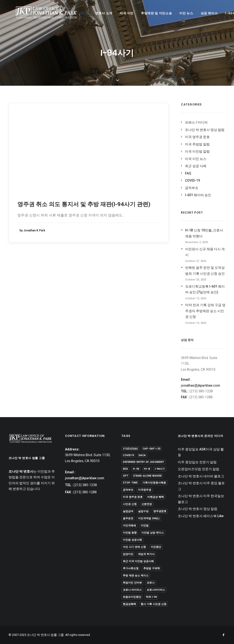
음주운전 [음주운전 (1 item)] (128, 518)
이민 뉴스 (180, 13)
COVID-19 (192, 180)
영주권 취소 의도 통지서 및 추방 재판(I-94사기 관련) (84, 204)
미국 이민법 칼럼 (197, 151)
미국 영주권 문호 (197, 137)
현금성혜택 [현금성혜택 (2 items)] (129, 604)
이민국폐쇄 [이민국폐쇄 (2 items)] (129, 526)
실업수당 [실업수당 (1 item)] (143, 511)
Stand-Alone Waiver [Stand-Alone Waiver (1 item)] (147, 476)
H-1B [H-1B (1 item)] (136, 469)
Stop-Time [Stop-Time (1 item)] (130, 483)
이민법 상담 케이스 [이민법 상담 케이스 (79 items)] (153, 533)
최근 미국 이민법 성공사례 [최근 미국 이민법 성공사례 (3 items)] (138, 561)
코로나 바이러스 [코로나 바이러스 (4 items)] (132, 590)
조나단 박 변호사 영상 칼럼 (205, 130)
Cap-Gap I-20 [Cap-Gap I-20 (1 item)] (151, 449)
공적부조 (192, 188)
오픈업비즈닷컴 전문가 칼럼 (199, 469)
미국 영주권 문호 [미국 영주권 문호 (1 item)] (133, 497)
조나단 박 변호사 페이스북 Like (201, 516)
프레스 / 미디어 (196, 122)
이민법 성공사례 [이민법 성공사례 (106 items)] (132, 540)
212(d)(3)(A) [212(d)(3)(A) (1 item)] (130, 449)
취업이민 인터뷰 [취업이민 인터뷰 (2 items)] (132, 583)
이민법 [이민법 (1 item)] (145, 526)
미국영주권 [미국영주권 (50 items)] (145, 490)
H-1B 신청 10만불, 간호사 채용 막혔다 (204, 233)
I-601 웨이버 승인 (198, 195)
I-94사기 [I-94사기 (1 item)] (160, 469)
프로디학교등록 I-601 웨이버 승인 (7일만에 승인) (205, 289)
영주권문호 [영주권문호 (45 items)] (160, 511)
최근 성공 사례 (196, 166)
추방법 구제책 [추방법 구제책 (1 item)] (152, 568)
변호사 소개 (98, 13)
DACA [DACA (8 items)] (142, 455)
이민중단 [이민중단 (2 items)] (156, 547)
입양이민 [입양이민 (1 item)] (128, 554)
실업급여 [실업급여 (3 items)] (128, 511)
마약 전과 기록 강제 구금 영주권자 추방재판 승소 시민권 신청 (205, 311)
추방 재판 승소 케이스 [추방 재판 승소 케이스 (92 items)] (136, 576)
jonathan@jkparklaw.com (201, 385)
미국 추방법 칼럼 (197, 144)
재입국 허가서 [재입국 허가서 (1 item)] (146, 554)
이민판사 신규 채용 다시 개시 (205, 252)
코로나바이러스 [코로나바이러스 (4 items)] (156, 590)
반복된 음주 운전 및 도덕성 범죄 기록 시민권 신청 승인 (205, 271)
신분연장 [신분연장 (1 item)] (147, 504)
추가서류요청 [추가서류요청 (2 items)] (131, 568)
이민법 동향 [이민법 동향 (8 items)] (130, 533)
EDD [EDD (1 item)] (125, 469)
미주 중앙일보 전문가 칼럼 (197, 462)
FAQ (188, 173)
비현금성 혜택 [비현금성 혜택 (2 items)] (156, 497)
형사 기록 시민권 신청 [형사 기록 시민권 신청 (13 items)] (154, 604)
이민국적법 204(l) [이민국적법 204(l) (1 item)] (149, 518)
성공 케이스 (203, 13)
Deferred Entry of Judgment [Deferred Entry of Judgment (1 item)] (143, 462)
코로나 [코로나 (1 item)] (151, 583)
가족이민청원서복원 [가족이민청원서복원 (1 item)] (154, 483)
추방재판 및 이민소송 (150, 13)
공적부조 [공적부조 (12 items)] (128, 490)
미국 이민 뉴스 (196, 159)
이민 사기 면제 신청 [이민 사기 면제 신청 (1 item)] (134, 547)
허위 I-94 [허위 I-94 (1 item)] (151, 597)
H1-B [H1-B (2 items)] (147, 469)
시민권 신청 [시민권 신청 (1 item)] (130, 504)
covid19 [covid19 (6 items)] (128, 455)
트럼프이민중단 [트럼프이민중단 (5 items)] (132, 597)
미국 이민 (120, 13)
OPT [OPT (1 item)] (126, 476)
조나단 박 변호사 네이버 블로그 (201, 476)
